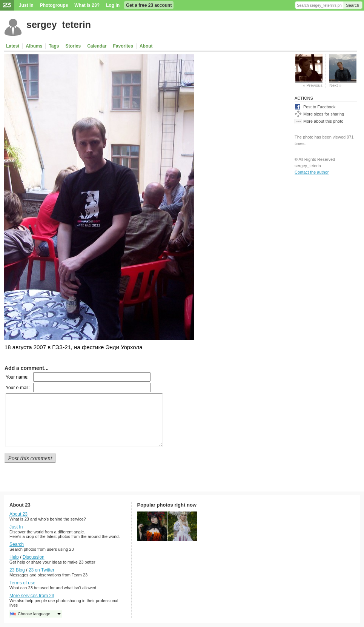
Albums (34, 46)
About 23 (18, 514)
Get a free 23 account (149, 5)
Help (14, 557)
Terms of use (22, 583)
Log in (113, 5)
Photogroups (54, 5)
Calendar (97, 46)
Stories (73, 46)
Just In (26, 5)
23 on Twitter (41, 570)
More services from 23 (32, 596)
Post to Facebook (319, 107)
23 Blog (17, 570)
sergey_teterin (59, 25)
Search (352, 5)
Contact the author (312, 172)
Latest (13, 46)
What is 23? (87, 5)
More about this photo (323, 121)
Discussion (34, 557)
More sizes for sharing (324, 114)
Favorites (123, 46)
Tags (54, 46)
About (146, 46)
